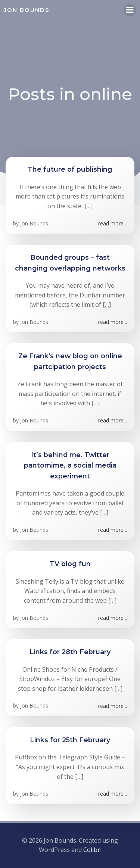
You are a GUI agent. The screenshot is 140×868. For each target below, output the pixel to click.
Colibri (92, 850)
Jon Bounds (34, 223)
